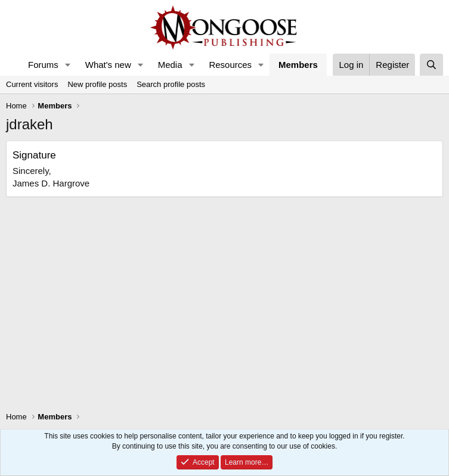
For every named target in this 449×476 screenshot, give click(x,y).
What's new (108, 65)
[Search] (431, 65)
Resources (230, 65)
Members (298, 65)
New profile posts (97, 84)
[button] (68, 65)
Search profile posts (171, 84)
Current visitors (32, 84)
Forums (43, 65)
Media (170, 65)
